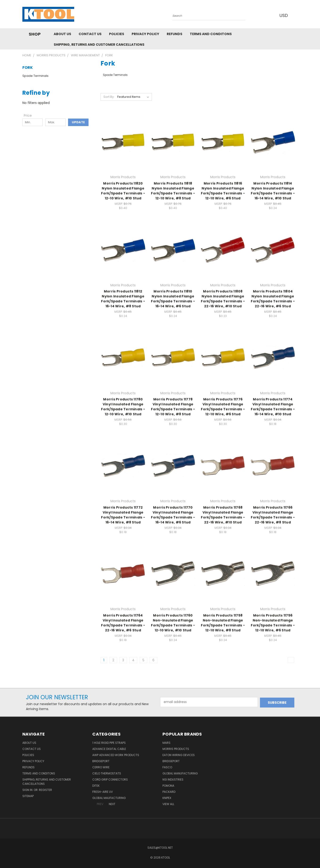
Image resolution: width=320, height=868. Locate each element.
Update (78, 122)
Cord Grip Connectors (110, 780)
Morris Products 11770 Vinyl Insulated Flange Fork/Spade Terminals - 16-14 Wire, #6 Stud (173, 515)
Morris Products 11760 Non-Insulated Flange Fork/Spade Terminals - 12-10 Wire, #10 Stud (173, 623)
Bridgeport (101, 761)
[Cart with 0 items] (297, 15)
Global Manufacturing (180, 773)
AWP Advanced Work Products (116, 755)
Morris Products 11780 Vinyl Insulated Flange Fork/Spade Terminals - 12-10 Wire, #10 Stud (123, 407)
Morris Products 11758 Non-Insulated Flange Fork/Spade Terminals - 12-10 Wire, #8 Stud (223, 623)
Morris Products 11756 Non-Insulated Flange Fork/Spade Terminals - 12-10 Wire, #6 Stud (273, 623)
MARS (166, 743)
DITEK (96, 786)
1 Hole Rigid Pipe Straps (109, 743)
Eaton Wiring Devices (179, 755)
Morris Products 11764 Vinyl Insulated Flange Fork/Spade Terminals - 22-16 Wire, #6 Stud (123, 623)
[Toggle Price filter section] (30, 115)
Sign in (28, 790)
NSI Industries (173, 780)
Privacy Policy (145, 34)
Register (45, 790)
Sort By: (109, 97)
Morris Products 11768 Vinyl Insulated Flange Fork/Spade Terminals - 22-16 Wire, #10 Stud (223, 515)
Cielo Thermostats (107, 773)
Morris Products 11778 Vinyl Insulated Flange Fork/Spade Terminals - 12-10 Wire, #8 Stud (173, 407)
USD (285, 15)
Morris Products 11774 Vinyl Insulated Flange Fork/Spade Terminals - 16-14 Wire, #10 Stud (273, 407)
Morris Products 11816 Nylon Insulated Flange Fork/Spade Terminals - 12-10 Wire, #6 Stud (223, 191)
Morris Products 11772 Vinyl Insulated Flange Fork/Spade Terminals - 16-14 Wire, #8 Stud (123, 515)
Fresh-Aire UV (103, 792)
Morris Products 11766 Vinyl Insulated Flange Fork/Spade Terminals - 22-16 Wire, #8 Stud (273, 515)
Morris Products (176, 749)
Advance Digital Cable (109, 749)
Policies (117, 34)
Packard (169, 792)
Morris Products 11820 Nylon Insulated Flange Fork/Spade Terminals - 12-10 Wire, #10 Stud (123, 191)
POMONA (168, 786)
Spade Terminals (35, 76)
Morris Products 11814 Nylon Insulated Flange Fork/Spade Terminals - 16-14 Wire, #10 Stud (273, 191)
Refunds (174, 34)
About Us (62, 34)
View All (168, 804)
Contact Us (90, 34)
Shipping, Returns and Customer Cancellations (99, 45)
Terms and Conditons (211, 34)
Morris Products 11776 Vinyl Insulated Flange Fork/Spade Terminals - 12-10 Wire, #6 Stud (223, 407)
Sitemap (28, 796)
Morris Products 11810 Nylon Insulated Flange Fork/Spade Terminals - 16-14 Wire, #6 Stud (173, 299)
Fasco (167, 767)
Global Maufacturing (109, 798)
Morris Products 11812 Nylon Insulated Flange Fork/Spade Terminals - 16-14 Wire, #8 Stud (123, 299)
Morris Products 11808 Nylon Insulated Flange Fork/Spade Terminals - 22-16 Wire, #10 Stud (223, 299)
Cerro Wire (101, 767)
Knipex (167, 798)
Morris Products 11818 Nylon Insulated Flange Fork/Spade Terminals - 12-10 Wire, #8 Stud (173, 191)
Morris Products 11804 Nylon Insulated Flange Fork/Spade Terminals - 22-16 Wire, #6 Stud (273, 299)
